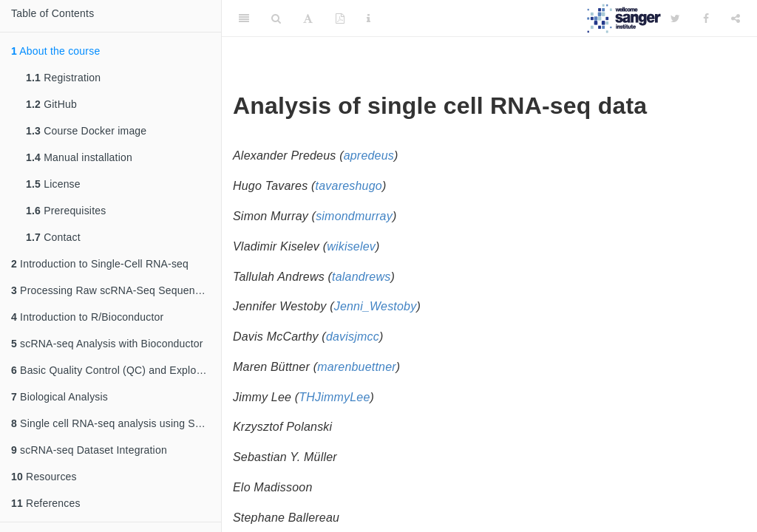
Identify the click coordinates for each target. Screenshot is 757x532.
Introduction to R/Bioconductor (87, 317)
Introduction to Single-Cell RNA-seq (100, 264)
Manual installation (79, 157)
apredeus (369, 156)
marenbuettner (357, 367)
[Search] (276, 18)
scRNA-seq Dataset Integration (89, 450)
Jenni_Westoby (376, 306)
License (53, 184)
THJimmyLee (334, 397)
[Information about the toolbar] (369, 18)
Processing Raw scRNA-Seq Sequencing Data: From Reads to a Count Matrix (116, 290)
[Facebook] (706, 18)
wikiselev (351, 246)
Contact (53, 237)
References (46, 503)
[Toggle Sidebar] (244, 18)
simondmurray (354, 216)
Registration (63, 78)
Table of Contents (52, 13)
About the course (55, 51)
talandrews (361, 277)
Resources (44, 477)
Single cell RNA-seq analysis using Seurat (115, 423)
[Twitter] (675, 18)
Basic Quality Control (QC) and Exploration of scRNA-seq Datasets (116, 370)
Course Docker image (86, 131)
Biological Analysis (60, 397)
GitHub (51, 104)
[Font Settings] (308, 18)
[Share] (736, 18)
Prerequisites (66, 211)
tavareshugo (349, 186)
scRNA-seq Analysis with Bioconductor (107, 344)
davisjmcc (353, 337)
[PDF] (340, 18)
